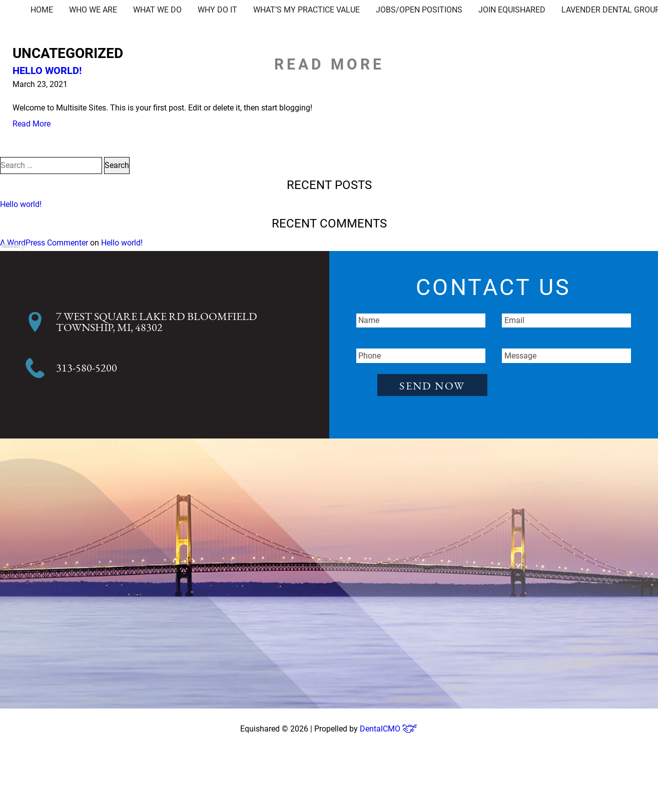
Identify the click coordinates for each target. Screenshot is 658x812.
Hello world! (47, 70)
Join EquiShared (512, 10)
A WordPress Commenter (44, 243)
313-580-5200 (87, 368)
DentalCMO (389, 729)
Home (42, 10)
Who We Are (93, 10)
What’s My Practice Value (306, 10)
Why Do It (217, 10)
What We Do (157, 10)
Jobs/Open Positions (419, 10)
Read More (32, 124)
